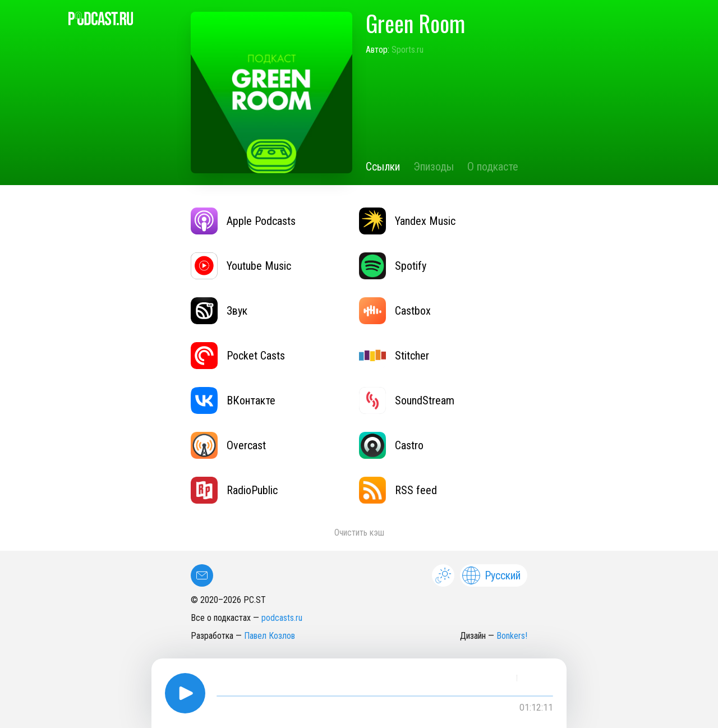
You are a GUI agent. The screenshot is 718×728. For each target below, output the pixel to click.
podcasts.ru (282, 618)
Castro (391, 445)
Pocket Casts (238, 356)
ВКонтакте (233, 400)
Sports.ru (408, 50)
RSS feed (398, 490)
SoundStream (407, 400)
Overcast (228, 445)
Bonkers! (512, 636)
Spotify (393, 266)
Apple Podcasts (243, 221)
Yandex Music (407, 221)
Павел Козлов (270, 636)
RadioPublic (234, 490)
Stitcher (394, 356)
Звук (219, 311)
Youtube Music (241, 266)
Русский (491, 575)
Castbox (395, 311)
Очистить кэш (359, 533)
